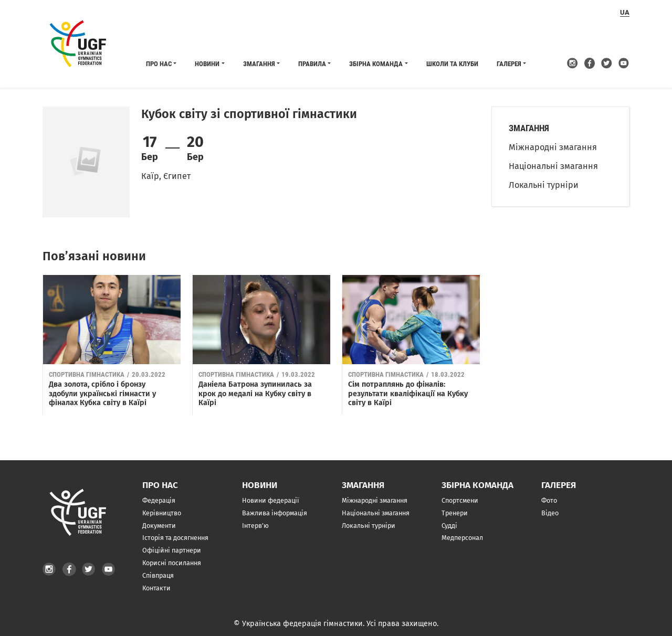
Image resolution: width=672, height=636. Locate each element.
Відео (550, 513)
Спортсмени (460, 500)
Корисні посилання (172, 563)
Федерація (159, 500)
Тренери (455, 513)
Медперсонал (462, 538)
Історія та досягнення (175, 538)
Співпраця (158, 575)
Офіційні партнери (172, 550)
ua (625, 12)
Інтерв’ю (255, 526)
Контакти (156, 588)
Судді (449, 526)
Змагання (259, 64)
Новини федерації (271, 500)
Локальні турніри (544, 185)
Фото (549, 500)
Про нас (159, 64)
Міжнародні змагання (553, 147)
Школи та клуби (452, 64)
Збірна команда (376, 64)
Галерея (509, 64)
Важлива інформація (275, 513)
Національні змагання (553, 166)
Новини (207, 64)
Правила (312, 64)
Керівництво (162, 513)
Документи (159, 526)
